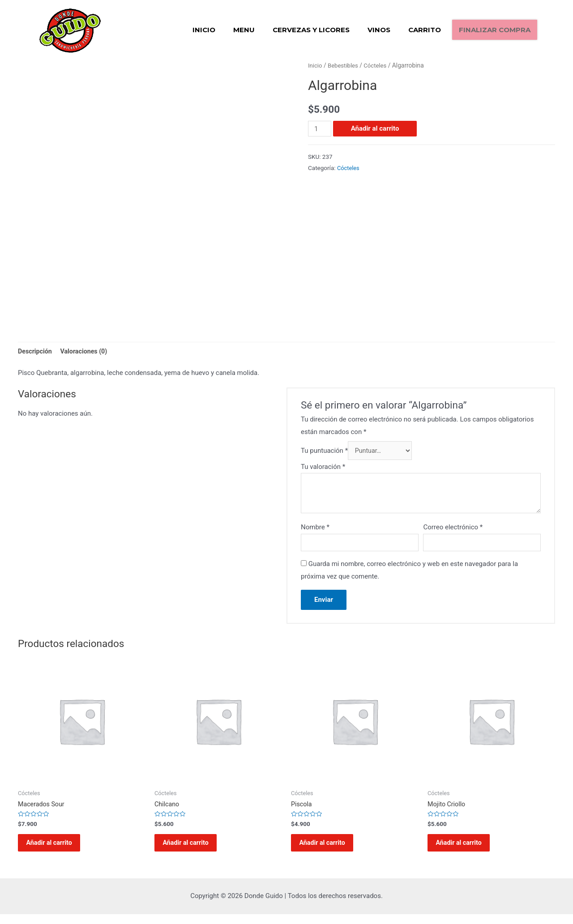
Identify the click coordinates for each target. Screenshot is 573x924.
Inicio (204, 30)
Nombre (315, 530)
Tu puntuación (324, 452)
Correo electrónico (453, 530)
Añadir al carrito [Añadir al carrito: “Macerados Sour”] (56, 850)
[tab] (36, 352)
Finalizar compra (495, 30)
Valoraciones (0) (87, 351)
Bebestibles (345, 65)
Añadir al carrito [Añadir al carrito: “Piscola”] (329, 850)
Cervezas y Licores (311, 30)
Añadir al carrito (376, 128)
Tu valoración (323, 469)
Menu (244, 30)
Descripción (36, 351)
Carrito (425, 30)
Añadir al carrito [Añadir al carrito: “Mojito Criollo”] (465, 850)
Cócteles (378, 65)
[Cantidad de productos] (320, 129)
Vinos (379, 30)
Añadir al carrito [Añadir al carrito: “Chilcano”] (192, 850)
